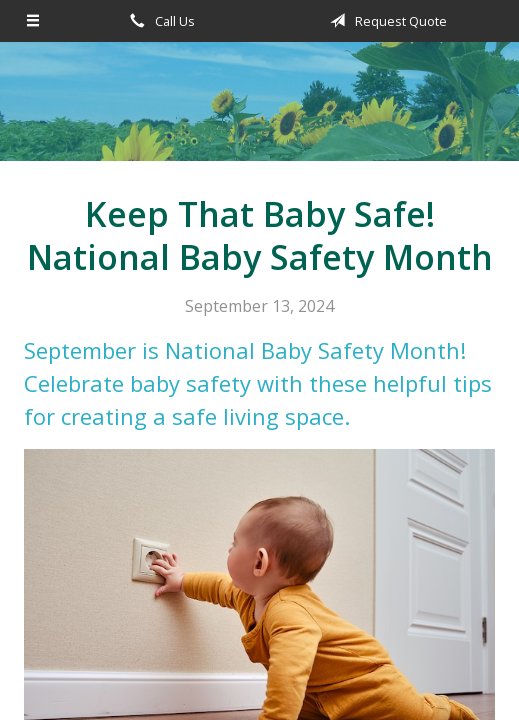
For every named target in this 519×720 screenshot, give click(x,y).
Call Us (159, 21)
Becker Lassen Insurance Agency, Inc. (260, 110)
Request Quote (385, 21)
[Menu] (33, 21)
